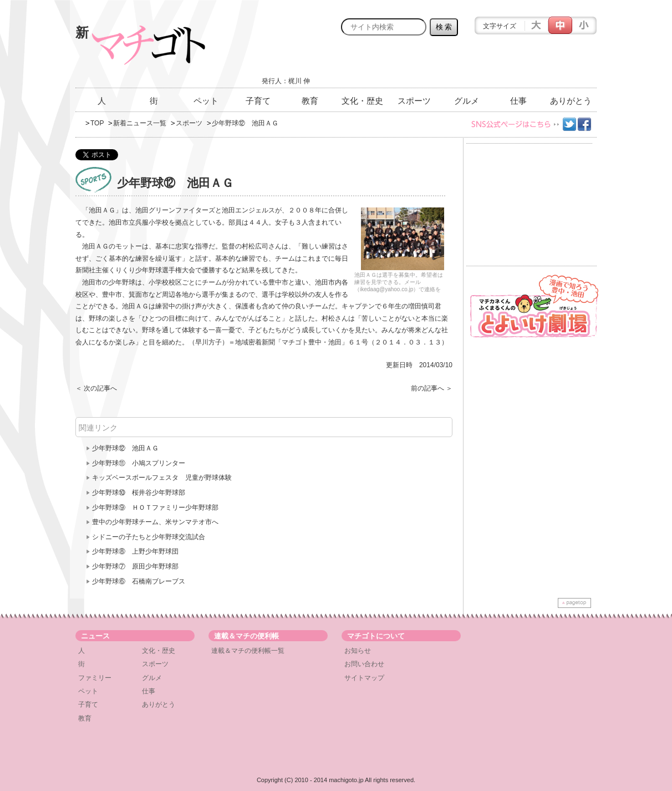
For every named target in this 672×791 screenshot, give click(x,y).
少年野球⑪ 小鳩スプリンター (139, 463)
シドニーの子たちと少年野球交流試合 (149, 537)
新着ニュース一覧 (140, 123)
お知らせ (358, 651)
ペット (206, 101)
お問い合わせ (364, 664)
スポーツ (414, 101)
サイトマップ (364, 678)
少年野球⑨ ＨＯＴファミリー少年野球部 (155, 508)
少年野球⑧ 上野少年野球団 (135, 551)
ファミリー (95, 678)
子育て (258, 101)
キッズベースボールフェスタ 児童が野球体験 (162, 478)
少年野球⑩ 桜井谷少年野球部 (139, 493)
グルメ (467, 101)
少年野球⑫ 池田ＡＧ (125, 448)
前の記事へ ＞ (432, 388)
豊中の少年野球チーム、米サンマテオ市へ (155, 522)
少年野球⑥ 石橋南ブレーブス (139, 581)
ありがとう (571, 101)
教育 (310, 101)
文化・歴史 (362, 101)
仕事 (518, 101)
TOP (97, 123)
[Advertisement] (467, 65)
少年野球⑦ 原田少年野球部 (135, 566)
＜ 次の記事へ (96, 388)
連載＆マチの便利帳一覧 (248, 651)
